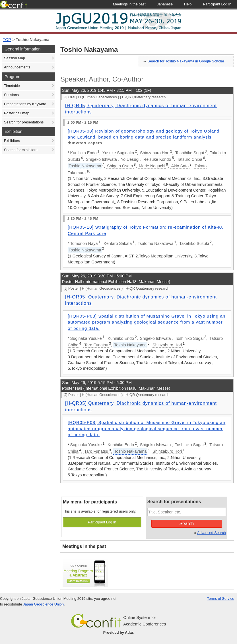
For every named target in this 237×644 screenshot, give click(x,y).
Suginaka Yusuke (86, 338)
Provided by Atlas (119, 632)
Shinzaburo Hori (155, 153)
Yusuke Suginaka (118, 153)
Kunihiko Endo (84, 153)
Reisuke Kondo (157, 159)
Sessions (11, 95)
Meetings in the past (84, 546)
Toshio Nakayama (33, 40)
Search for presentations (24, 122)
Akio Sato (180, 166)
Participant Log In (102, 522)
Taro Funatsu (96, 345)
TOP (7, 40)
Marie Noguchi (152, 166)
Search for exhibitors (21, 150)
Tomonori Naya (84, 243)
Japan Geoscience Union (43, 604)
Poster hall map (17, 113)
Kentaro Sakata (118, 243)
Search (186, 524)
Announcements (17, 67)
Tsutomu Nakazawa (156, 243)
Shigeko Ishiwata (101, 159)
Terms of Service (221, 599)
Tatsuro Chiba (190, 159)
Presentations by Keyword (25, 104)
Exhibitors (12, 141)
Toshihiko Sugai (190, 153)
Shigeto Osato (120, 166)
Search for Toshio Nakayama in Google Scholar (186, 61)
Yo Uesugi (130, 159)
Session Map (15, 58)
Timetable (12, 86)
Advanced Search (212, 533)
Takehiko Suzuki (194, 243)
